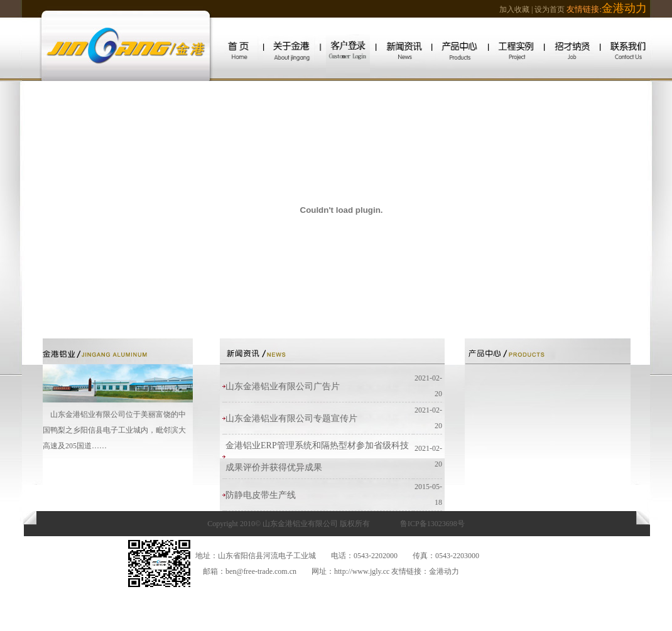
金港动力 (444, 571)
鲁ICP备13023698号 (432, 524)
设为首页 (550, 9)
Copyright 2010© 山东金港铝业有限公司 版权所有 (289, 524)
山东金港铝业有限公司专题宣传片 (291, 418)
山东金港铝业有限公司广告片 (283, 386)
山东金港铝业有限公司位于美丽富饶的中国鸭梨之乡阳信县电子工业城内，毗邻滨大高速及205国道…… (114, 430)
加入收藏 (514, 9)
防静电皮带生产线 (261, 495)
